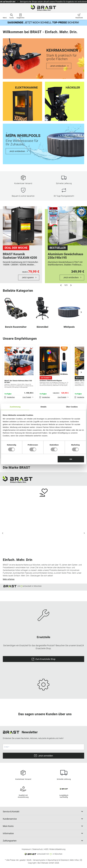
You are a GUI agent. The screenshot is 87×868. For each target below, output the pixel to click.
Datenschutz (38, 849)
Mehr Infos (74, 860)
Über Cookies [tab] (72, 407)
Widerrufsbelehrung (57, 849)
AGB (46, 849)
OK (71, 459)
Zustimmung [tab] (15, 407)
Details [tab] (43, 407)
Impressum (26, 849)
